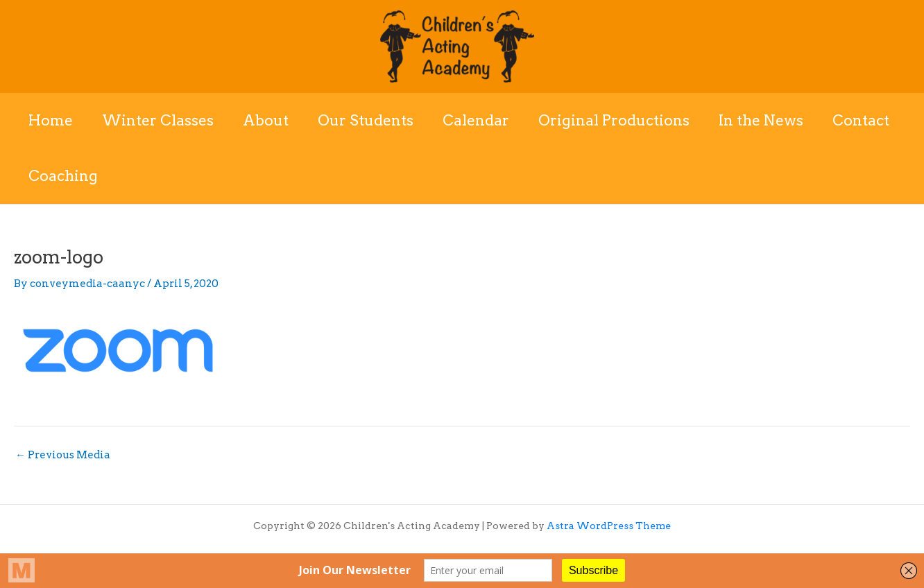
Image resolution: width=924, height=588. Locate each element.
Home (51, 120)
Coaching (63, 176)
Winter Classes (158, 120)
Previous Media (63, 455)
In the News (761, 120)
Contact (861, 120)
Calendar (476, 120)
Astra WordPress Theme (609, 526)
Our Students (366, 120)
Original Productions (614, 120)
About (266, 120)
